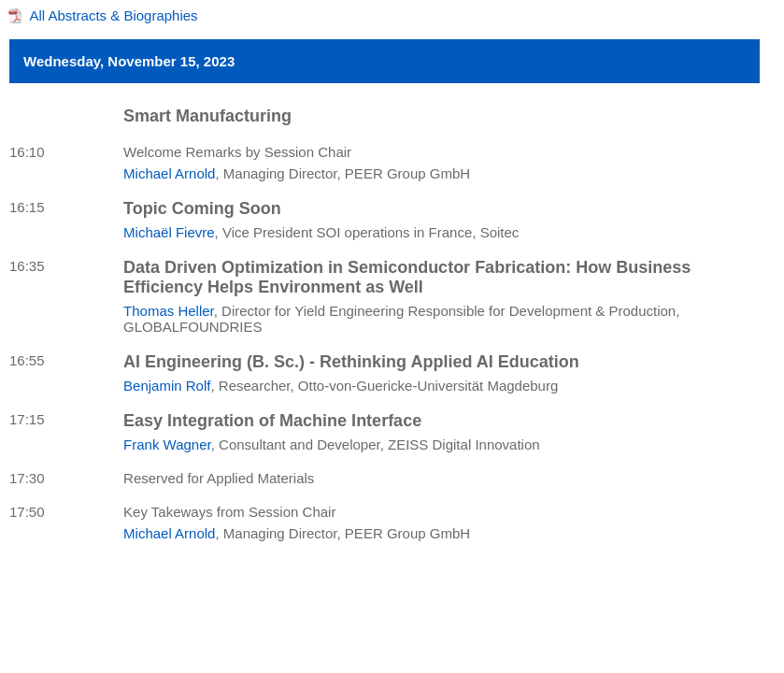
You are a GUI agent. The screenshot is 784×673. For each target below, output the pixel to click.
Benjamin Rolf (167, 386)
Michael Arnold (169, 173)
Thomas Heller (169, 311)
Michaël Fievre (169, 232)
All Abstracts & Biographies (114, 15)
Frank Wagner (167, 444)
